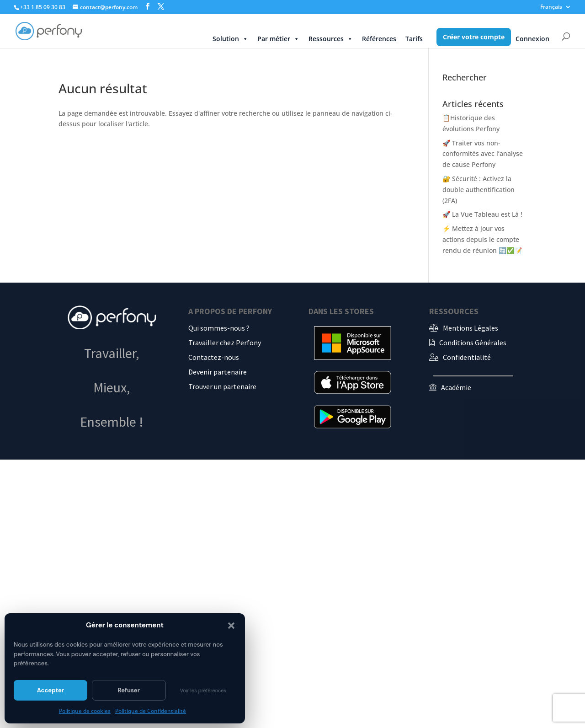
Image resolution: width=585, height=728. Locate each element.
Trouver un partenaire (222, 386)
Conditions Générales (473, 343)
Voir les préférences (203, 691)
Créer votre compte (474, 37)
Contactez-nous (214, 357)
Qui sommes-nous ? (219, 328)
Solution (230, 39)
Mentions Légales (471, 328)
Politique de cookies (85, 711)
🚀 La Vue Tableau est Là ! (482, 214)
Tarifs (414, 39)
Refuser (129, 690)
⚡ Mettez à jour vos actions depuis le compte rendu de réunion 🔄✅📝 (482, 239)
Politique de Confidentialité (151, 711)
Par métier (278, 39)
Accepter (51, 690)
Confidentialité (467, 357)
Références (379, 39)
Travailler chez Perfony (225, 343)
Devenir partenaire (218, 372)
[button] (231, 626)
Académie (456, 387)
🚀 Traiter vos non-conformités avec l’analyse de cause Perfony (483, 154)
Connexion (532, 39)
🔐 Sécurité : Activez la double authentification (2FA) (479, 190)
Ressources (331, 39)
